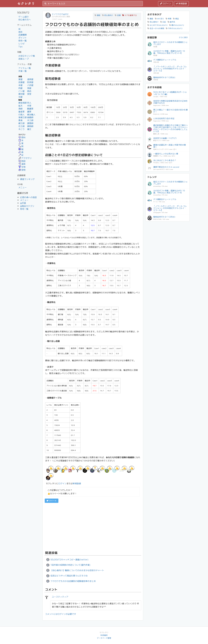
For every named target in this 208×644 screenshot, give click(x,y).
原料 (22, 137)
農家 (29, 112)
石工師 (21, 126)
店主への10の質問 (156, 28)
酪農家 (30, 109)
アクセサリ (25, 158)
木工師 (30, 120)
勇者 (20, 120)
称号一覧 (23, 41)
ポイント (23, 38)
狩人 (29, 103)
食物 (22, 170)
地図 (22, 161)
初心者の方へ (25, 20)
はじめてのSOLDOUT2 (157, 25)
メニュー (23, 187)
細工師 (21, 123)
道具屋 (30, 79)
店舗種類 (23, 35)
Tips (20, 47)
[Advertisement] (93, 526)
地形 (20, 32)
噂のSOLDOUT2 (177, 25)
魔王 (29, 129)
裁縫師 (30, 117)
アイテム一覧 (25, 68)
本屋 (20, 85)
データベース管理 (104, 638)
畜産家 (21, 112)
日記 (163, 22)
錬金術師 (23, 103)
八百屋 (30, 85)
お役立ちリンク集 (27, 56)
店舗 (118, 15)
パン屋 (21, 91)
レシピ (21, 44)
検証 (176, 19)
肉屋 (20, 88)
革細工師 (23, 117)
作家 (29, 106)
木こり (21, 129)
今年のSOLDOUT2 (174, 28)
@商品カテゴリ (27, 206)
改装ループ (24, 59)
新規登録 (181, 3)
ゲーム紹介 (24, 17)
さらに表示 (183, 37)
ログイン (165, 3)
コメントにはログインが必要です (61, 614)
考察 (169, 19)
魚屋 (29, 88)
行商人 (21, 115)
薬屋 (20, 79)
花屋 (20, 97)
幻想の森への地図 (28, 197)
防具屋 (30, 82)
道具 (22, 164)
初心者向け (108, 15)
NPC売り (159, 19)
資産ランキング (27, 179)
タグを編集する (130, 15)
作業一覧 (23, 71)
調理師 (30, 123)
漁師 (20, 109)
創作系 (171, 22)
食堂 (29, 94)
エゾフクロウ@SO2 (60, 14)
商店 (29, 91)
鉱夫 (20, 106)
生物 (22, 167)
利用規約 (104, 635)
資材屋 (21, 94)
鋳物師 (30, 126)
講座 (97, 15)
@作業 (23, 203)
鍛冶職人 (31, 115)
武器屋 (21, 82)
